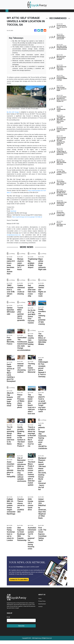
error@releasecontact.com (15, 237)
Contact (41, 610)
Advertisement (43, 607)
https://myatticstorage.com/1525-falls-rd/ (19, 193)
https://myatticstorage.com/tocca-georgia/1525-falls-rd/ (29, 219)
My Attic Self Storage (13, 112)
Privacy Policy (42, 605)
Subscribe (21, 629)
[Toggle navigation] (7, 11)
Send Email (14, 213)
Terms (40, 602)
